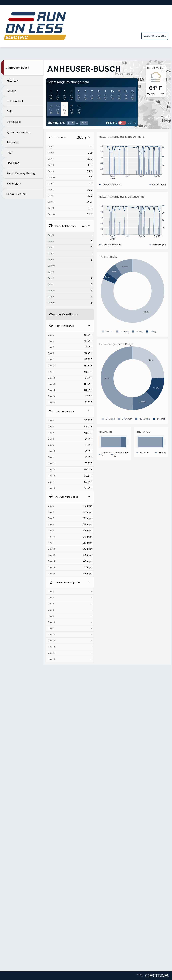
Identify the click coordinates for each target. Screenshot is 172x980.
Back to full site (155, 36)
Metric (132, 123)
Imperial (112, 123)
